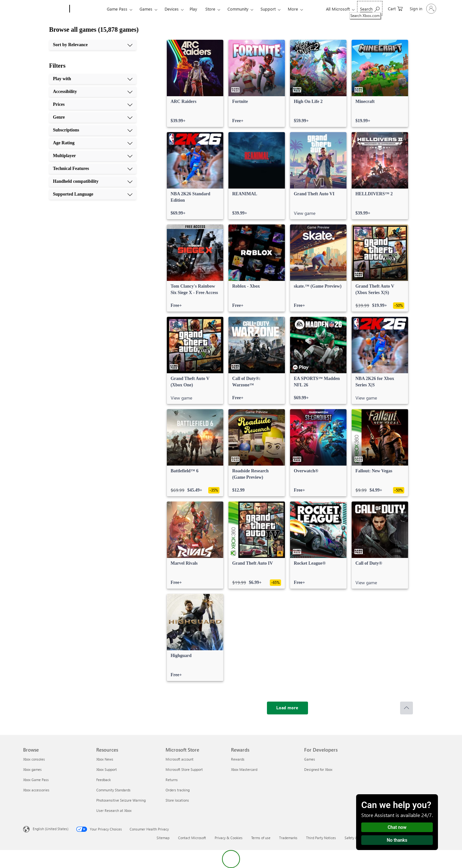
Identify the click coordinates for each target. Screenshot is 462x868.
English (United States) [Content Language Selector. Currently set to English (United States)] (51, 829)
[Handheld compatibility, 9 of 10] (93, 181)
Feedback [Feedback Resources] (103, 780)
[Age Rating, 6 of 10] (93, 143)
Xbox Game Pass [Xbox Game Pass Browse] (36, 780)
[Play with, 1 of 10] (93, 79)
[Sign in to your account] (422, 9)
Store (210, 9)
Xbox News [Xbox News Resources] (105, 759)
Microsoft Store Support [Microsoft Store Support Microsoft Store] (184, 769)
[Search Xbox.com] (370, 8)
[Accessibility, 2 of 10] (93, 92)
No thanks (397, 840)
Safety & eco (355, 838)
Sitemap (163, 838)
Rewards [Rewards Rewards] (238, 759)
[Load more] (287, 708)
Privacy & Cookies (229, 838)
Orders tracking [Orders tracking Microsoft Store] (178, 790)
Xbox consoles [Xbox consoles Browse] (34, 759)
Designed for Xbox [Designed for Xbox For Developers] (318, 769)
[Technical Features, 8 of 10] (93, 169)
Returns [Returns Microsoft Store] (172, 780)
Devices (172, 9)
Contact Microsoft (192, 838)
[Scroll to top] (406, 708)
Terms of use (261, 838)
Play (193, 9)
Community (238, 9)
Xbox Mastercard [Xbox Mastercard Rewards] (244, 769)
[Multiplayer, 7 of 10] (93, 156)
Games (146, 9)
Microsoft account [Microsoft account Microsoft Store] (180, 759)
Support (268, 9)
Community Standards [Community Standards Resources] (113, 790)
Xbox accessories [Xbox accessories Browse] (36, 790)
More (293, 9)
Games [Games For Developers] (310, 759)
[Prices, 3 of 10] (93, 105)
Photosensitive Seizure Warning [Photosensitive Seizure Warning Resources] (121, 800)
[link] (195, 83)
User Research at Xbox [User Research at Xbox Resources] (114, 810)
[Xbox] (87, 9)
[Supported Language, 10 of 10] (93, 194)
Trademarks (288, 838)
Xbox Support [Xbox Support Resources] (107, 769)
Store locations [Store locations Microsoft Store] (177, 800)
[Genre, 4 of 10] (93, 117)
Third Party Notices (321, 838)
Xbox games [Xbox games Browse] (32, 769)
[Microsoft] (45, 9)
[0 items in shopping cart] (395, 8)
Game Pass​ (117, 9)
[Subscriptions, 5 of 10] (93, 130)
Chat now (397, 827)
